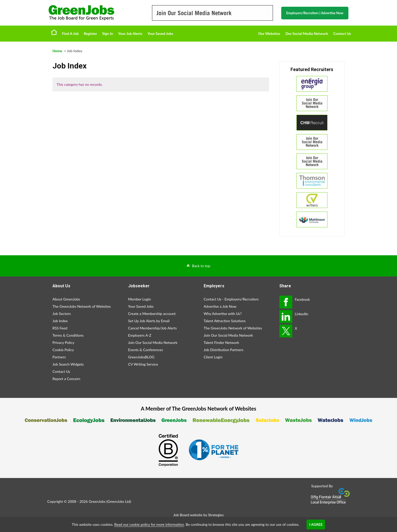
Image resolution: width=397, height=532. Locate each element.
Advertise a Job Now (220, 306)
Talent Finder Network (221, 342)
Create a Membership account (152, 314)
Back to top (201, 266)
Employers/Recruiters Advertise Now (315, 13)
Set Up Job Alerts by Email (149, 321)
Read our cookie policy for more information (149, 524)
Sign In (108, 33)
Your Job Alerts (130, 33)
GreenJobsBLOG (141, 357)
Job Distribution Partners (224, 350)
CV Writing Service (143, 364)
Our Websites (269, 33)
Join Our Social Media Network (153, 342)
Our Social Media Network (307, 33)
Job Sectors (62, 314)
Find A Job (70, 33)
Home (54, 32)
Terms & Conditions (68, 335)
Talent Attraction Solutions (225, 321)
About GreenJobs (66, 299)
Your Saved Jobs (160, 33)
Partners (59, 357)
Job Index (60, 321)
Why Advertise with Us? (223, 314)
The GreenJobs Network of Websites (82, 306)
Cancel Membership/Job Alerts (152, 328)
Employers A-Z (140, 335)
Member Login (140, 299)
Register (90, 33)
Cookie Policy (63, 350)
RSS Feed (60, 328)
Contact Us (342, 33)
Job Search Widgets (68, 364)
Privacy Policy (63, 342)
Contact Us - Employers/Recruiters (231, 299)
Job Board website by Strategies (198, 515)
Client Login (213, 357)
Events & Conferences (146, 350)
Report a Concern (66, 379)
